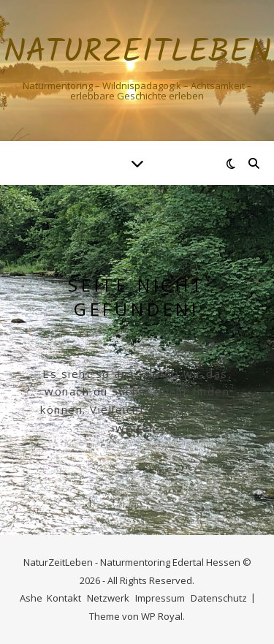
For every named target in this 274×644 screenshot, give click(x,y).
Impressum (160, 598)
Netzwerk (108, 598)
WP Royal (162, 616)
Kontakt (64, 598)
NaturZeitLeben (137, 53)
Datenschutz (219, 598)
